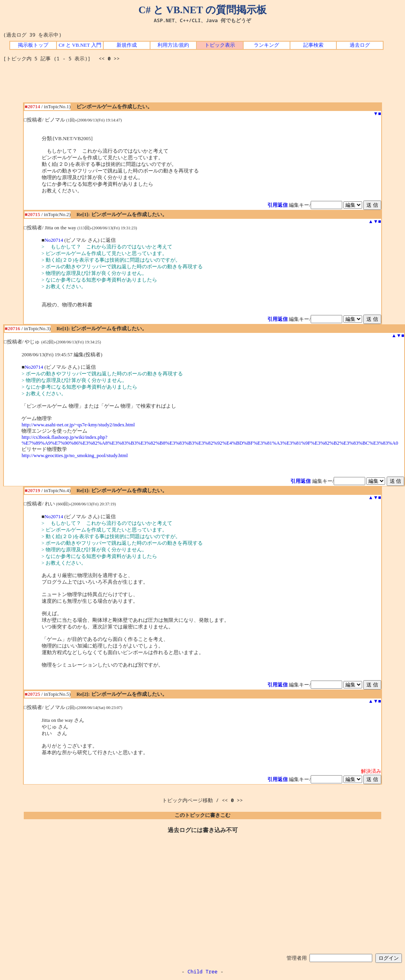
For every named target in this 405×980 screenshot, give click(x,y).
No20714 (54, 240)
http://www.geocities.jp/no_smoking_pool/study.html (74, 456)
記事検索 (313, 45)
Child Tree (202, 971)
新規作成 (127, 45)
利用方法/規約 (173, 45)
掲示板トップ (33, 45)
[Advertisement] (203, 85)
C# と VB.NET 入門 (80, 45)
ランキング (266, 45)
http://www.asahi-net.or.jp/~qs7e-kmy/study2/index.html (78, 425)
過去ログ (360, 45)
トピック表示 (220, 45)
